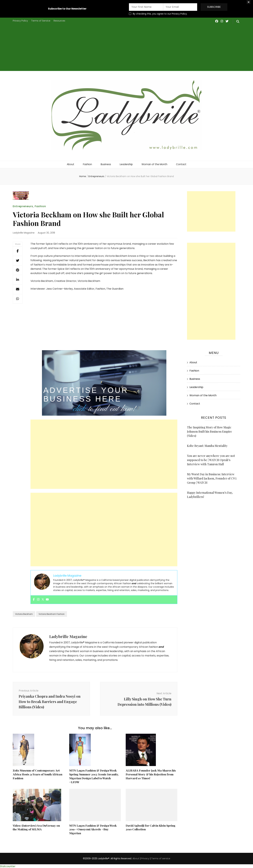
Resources (59, 21)
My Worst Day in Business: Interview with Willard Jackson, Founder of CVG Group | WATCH (212, 478)
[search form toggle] (238, 22)
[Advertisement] (126, 48)
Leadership (126, 164)
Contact (183, 164)
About (69, 164)
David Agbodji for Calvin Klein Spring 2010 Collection (151, 827)
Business (105, 164)
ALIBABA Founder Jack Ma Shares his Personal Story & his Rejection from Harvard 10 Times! (151, 773)
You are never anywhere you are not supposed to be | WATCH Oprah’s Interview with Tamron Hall (211, 459)
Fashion (86, 164)
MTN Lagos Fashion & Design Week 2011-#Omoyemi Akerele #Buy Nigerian (94, 829)
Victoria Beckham (24, 613)
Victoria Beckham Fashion (52, 613)
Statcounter (8, 866)
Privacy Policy (20, 21)
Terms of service (161, 858)
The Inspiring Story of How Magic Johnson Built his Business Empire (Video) (210, 431)
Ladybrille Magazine (24, 232)
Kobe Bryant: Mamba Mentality (207, 445)
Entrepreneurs (23, 205)
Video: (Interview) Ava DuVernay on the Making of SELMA (37, 827)
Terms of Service (41, 21)
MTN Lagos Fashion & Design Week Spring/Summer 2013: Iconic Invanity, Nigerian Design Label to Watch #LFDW (95, 775)
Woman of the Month (155, 164)
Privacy (145, 858)
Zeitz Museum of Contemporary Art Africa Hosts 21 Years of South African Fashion (38, 773)
